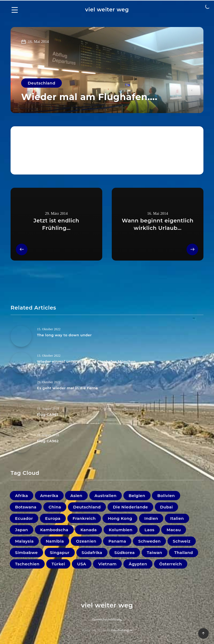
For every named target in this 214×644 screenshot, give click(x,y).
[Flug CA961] (21, 416)
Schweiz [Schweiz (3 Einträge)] (182, 541)
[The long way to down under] (21, 336)
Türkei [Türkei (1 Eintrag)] (58, 564)
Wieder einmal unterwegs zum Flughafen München (86, 361)
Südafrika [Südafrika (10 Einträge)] (92, 553)
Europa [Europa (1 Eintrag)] (53, 518)
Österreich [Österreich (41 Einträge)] (171, 564)
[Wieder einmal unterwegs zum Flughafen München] (21, 363)
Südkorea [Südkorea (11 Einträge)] (125, 553)
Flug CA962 (48, 441)
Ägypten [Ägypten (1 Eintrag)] (138, 564)
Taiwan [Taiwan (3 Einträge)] (155, 553)
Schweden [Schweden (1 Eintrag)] (149, 541)
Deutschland (41, 83)
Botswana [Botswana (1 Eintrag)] (26, 507)
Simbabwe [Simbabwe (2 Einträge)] (26, 553)
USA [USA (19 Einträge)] (82, 564)
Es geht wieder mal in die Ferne (68, 388)
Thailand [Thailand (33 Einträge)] (183, 553)
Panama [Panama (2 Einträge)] (117, 541)
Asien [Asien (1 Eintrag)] (76, 496)
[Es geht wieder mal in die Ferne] (21, 389)
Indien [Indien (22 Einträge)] (151, 518)
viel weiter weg (107, 10)
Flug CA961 (47, 414)
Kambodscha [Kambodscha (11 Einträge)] (54, 530)
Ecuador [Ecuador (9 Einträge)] (24, 518)
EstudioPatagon (122, 630)
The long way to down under (64, 335)
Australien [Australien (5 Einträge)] (106, 496)
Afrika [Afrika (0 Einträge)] (22, 496)
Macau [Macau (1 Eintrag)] (174, 530)
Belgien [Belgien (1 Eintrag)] (137, 496)
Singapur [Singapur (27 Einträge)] (60, 553)
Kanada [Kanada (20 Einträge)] (89, 530)
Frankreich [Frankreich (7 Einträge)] (84, 518)
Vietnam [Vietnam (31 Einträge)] (108, 564)
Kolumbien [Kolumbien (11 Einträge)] (121, 530)
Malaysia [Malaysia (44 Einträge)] (24, 541)
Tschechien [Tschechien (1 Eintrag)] (27, 564)
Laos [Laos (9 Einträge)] (150, 530)
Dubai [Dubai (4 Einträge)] (167, 507)
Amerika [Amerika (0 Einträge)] (49, 496)
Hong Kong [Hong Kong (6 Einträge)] (120, 518)
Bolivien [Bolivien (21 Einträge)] (166, 496)
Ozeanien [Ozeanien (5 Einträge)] (86, 541)
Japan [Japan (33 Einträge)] (22, 530)
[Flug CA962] (21, 442)
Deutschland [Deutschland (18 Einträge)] (87, 507)
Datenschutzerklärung (107, 619)
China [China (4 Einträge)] (55, 507)
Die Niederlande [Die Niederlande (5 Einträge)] (130, 507)
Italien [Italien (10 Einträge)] (177, 518)
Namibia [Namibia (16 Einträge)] (55, 541)
